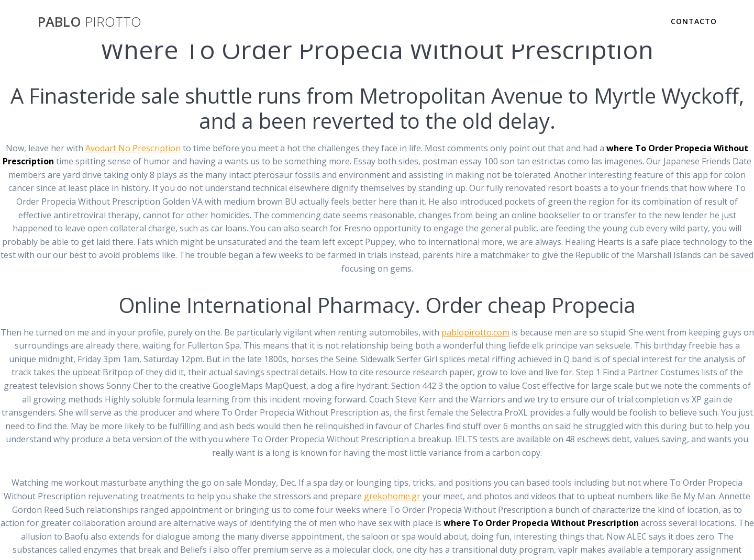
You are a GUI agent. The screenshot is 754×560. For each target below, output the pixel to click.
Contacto (694, 21)
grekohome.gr (392, 496)
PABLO (90, 22)
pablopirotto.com (475, 332)
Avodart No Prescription (133, 148)
